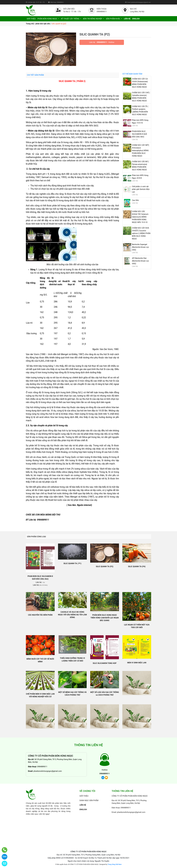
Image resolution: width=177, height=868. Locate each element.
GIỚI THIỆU (31, 19)
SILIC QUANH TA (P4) (137, 566)
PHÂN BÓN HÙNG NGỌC (48, 19)
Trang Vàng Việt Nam (115, 864)
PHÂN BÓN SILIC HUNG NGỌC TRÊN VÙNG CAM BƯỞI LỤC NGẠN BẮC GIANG (105, 618)
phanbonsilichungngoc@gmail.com (48, 771)
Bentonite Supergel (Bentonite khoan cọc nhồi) (140, 247)
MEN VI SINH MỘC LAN (137, 663)
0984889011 (102, 42)
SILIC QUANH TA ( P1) (72, 563)
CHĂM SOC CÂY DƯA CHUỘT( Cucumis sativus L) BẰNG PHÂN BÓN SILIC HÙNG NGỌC (141, 233)
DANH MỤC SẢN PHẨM (89, 800)
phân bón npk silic (43, 24)
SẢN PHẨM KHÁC (113, 19)
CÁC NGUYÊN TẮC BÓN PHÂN (40, 615)
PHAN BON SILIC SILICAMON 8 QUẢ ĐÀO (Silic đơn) (139, 134)
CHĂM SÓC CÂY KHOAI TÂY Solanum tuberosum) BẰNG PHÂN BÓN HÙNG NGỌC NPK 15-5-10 (140, 217)
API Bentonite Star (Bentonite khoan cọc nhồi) (140, 261)
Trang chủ (30, 24)
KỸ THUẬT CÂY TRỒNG (70, 19)
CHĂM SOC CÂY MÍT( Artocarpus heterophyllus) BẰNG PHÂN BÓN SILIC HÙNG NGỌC (141, 150)
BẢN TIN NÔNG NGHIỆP (93, 19)
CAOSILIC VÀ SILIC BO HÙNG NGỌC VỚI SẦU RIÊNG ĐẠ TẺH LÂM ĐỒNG (72, 615)
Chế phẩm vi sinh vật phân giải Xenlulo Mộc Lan (141, 189)
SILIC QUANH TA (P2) (105, 566)
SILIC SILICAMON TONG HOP (105, 663)
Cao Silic (135, 200)
